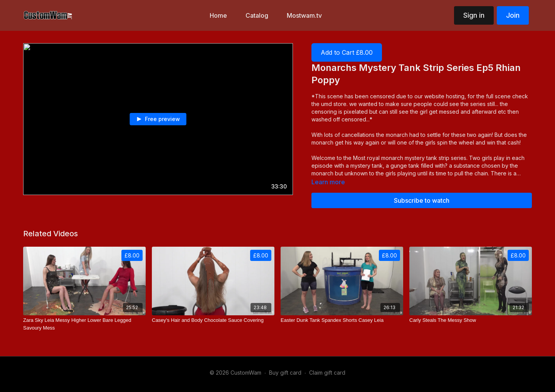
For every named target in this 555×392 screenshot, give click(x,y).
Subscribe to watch (422, 200)
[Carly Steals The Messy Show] (471, 320)
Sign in (474, 15)
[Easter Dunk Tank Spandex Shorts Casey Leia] (342, 320)
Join (513, 15)
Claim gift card (327, 373)
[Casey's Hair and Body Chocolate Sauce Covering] (213, 320)
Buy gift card (285, 373)
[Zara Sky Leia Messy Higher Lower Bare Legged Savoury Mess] (84, 324)
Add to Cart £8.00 (347, 52)
